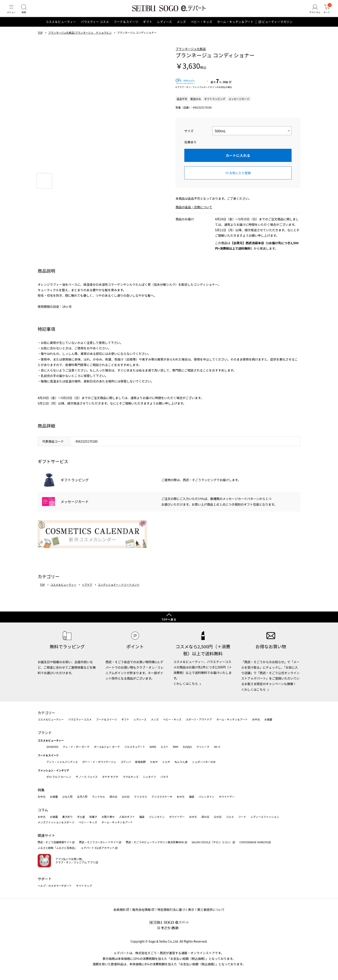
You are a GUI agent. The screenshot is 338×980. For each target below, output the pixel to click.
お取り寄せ (108, 817)
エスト (164, 747)
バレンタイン (206, 797)
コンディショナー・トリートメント (119, 590)
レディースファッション (265, 817)
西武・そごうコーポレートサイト (99, 842)
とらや (166, 762)
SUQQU (187, 747)
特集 (41, 790)
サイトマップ (84, 886)
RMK (175, 747)
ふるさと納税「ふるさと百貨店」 (57, 848)
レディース (164, 27)
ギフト (148, 27)
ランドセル (99, 797)
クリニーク (203, 747)
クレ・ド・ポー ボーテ (76, 747)
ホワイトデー (227, 797)
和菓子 (93, 817)
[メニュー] (12, 12)
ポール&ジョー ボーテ (107, 747)
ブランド (45, 733)
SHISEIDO (52, 747)
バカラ (164, 777)
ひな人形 (67, 797)
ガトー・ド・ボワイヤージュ (99, 762)
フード (242, 817)
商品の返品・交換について (194, 212)
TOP (40, 38)
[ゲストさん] (312, 12)
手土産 (81, 817)
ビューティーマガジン (277, 27)
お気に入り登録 (240, 178)
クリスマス (141, 797)
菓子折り (67, 817)
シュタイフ (150, 777)
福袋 (192, 797)
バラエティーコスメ (80, 720)
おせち (181, 797)
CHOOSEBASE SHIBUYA (254, 842)
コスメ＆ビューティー (61, 27)
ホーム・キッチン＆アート (235, 27)
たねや (154, 762)
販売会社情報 (141, 910)
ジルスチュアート (135, 747)
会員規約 (119, 910)
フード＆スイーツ (126, 27)
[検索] (26, 12)
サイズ (189, 136)
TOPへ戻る (169, 619)
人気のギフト (127, 817)
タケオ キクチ (110, 777)
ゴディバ (126, 762)
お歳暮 (268, 720)
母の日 (113, 797)
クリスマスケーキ (162, 797)
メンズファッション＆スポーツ (56, 822)
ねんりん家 (181, 762)
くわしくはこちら (186, 684)
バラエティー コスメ (95, 27)
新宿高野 (140, 762)
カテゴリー (46, 713)
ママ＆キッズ (131, 777)
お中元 (256, 720)
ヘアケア (87, 590)
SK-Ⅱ (217, 747)
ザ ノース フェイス (86, 777)
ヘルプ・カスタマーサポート (55, 886)
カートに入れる (238, 161)
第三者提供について (211, 910)
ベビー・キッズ (201, 27)
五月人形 (82, 797)
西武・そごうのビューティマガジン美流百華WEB (155, 842)
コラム (43, 810)
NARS (153, 747)
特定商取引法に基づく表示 (176, 910)
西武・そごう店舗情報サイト (55, 842)
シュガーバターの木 (204, 762)
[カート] (326, 12)
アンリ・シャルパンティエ (62, 762)
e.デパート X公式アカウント (98, 848)
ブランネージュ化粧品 (191, 54)
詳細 (225, 87)
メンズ (181, 27)
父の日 (126, 797)
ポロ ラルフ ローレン (59, 777)
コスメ (230, 817)
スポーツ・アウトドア (199, 720)
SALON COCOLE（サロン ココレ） (212, 842)
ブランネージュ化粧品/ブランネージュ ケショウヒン (80, 38)
